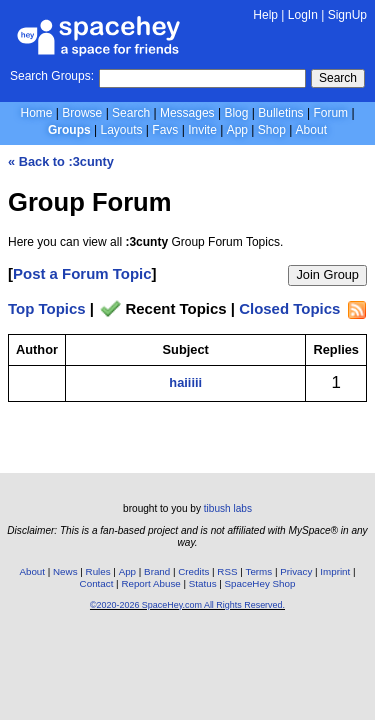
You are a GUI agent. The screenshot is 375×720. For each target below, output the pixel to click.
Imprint (335, 571)
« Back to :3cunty (61, 161)
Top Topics (47, 309)
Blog (236, 113)
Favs (165, 130)
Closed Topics (289, 309)
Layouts (122, 130)
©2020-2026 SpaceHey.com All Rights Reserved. (187, 605)
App (237, 130)
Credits (193, 571)
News (65, 571)
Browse (82, 113)
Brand (157, 571)
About (311, 130)
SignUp (347, 15)
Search (338, 78)
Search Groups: (52, 76)
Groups (69, 130)
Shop (272, 130)
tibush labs (228, 508)
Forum (330, 113)
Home (36, 113)
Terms (259, 571)
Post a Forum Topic (82, 273)
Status (203, 583)
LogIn (303, 15)
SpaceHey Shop (260, 583)
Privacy (296, 571)
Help (265, 15)
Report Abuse (150, 583)
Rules (98, 571)
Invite (202, 130)
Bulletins (280, 113)
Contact (97, 583)
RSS (227, 571)
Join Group (327, 274)
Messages (187, 113)
